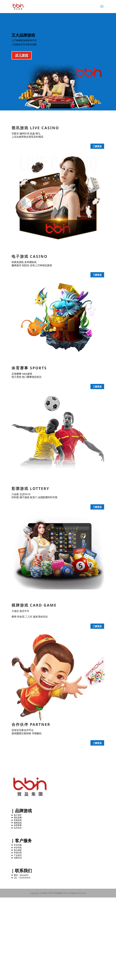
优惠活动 (18, 858)
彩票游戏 (18, 820)
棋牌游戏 (18, 823)
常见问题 (18, 845)
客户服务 (23, 840)
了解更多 (97, 146)
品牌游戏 (23, 811)
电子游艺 (18, 815)
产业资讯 (18, 855)
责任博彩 (18, 850)
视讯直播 (18, 818)
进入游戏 (22, 55)
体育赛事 (18, 825)
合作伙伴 (18, 828)
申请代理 (18, 853)
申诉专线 (18, 848)
